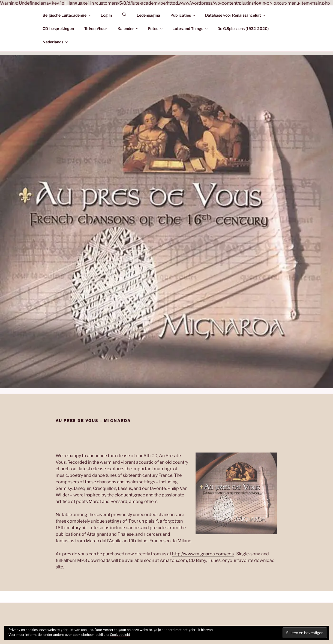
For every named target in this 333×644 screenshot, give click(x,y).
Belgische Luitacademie (67, 15)
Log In (106, 15)
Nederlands (55, 42)
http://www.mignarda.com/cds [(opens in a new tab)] (203, 554)
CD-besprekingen (58, 29)
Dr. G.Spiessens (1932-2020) (243, 29)
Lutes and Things (190, 29)
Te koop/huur (96, 29)
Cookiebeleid (120, 635)
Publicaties (183, 15)
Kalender (128, 29)
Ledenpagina (148, 15)
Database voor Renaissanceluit (236, 15)
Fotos (156, 29)
